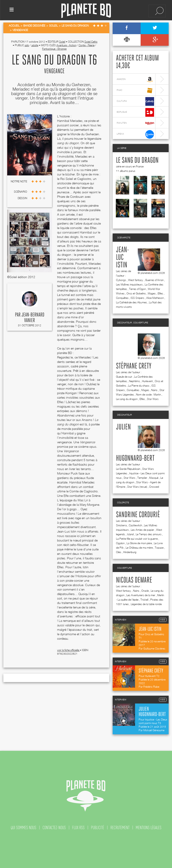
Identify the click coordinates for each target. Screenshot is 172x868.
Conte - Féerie (87, 45)
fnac (135, 91)
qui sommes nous (24, 828)
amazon (135, 80)
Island (130, 534)
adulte (35, 45)
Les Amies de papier (142, 530)
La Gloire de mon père (139, 543)
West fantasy (136, 280)
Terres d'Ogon (137, 289)
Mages (152, 293)
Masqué (154, 478)
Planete (86, 11)
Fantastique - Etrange (54, 49)
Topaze (159, 548)
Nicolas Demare (134, 580)
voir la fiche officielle (68, 650)
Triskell (144, 600)
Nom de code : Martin (148, 394)
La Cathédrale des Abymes (131, 302)
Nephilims (134, 381)
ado (27, 45)
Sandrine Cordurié (138, 515)
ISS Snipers (137, 298)
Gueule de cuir (124, 377)
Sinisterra (121, 525)
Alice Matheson (155, 298)
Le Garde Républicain (128, 469)
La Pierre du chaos (139, 386)
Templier (142, 478)
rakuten (135, 123)
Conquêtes (122, 298)
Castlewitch (135, 525)
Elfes (160, 293)
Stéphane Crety (134, 366)
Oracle (145, 591)
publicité (98, 828)
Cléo (119, 552)
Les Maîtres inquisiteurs (129, 284)
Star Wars (153, 399)
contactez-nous (54, 828)
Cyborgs (121, 280)
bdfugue (135, 112)
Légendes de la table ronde (146, 604)
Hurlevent (147, 381)
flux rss (78, 828)
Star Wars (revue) (137, 487)
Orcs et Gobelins (136, 293)
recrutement (120, 828)
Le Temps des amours (149, 534)
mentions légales (149, 828)
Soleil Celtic (91, 42)
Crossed (154, 487)
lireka (135, 134)
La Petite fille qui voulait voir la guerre (137, 539)
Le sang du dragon (137, 160)
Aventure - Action (66, 45)
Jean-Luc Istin (123, 258)
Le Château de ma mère (139, 548)
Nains (154, 390)
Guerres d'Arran (154, 280)
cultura (135, 101)
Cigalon (120, 543)
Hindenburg (130, 552)
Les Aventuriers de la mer (141, 595)
